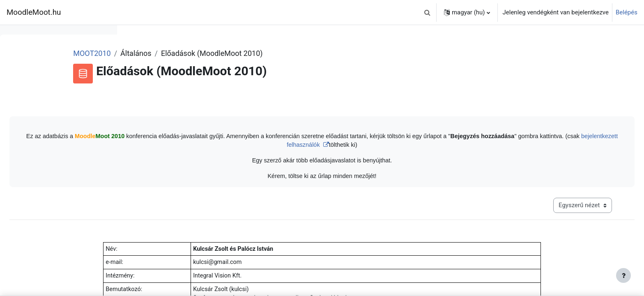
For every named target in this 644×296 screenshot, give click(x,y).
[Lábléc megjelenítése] (623, 275)
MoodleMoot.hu (34, 12)
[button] (428, 12)
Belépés (627, 12)
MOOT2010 (201, 53)
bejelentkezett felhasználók (424, 146)
